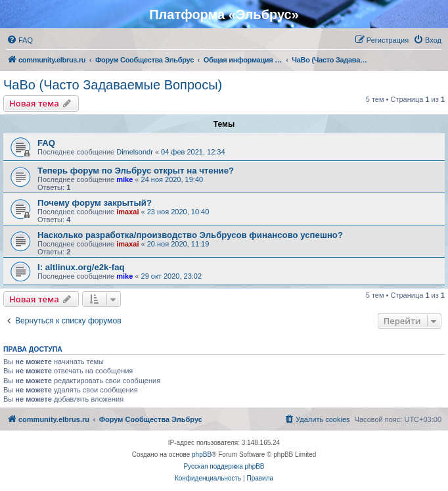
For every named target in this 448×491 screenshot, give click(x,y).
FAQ (46, 143)
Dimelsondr (135, 152)
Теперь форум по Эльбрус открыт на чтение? (136, 171)
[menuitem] (20, 40)
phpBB (202, 455)
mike (124, 179)
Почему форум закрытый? (95, 203)
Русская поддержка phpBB (224, 466)
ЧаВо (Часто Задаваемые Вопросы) (113, 85)
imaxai (127, 212)
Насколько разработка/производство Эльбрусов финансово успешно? (190, 235)
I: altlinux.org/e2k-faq (81, 267)
